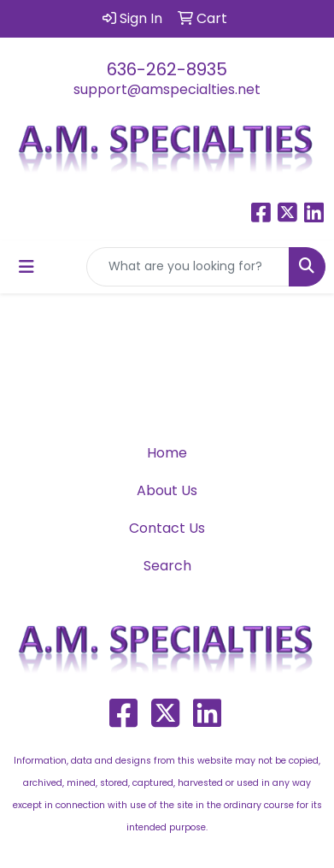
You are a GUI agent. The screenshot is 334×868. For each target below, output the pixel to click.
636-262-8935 (167, 69)
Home (167, 453)
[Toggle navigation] (26, 267)
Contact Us (167, 528)
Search (167, 566)
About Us (167, 490)
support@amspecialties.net (167, 89)
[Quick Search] (188, 267)
